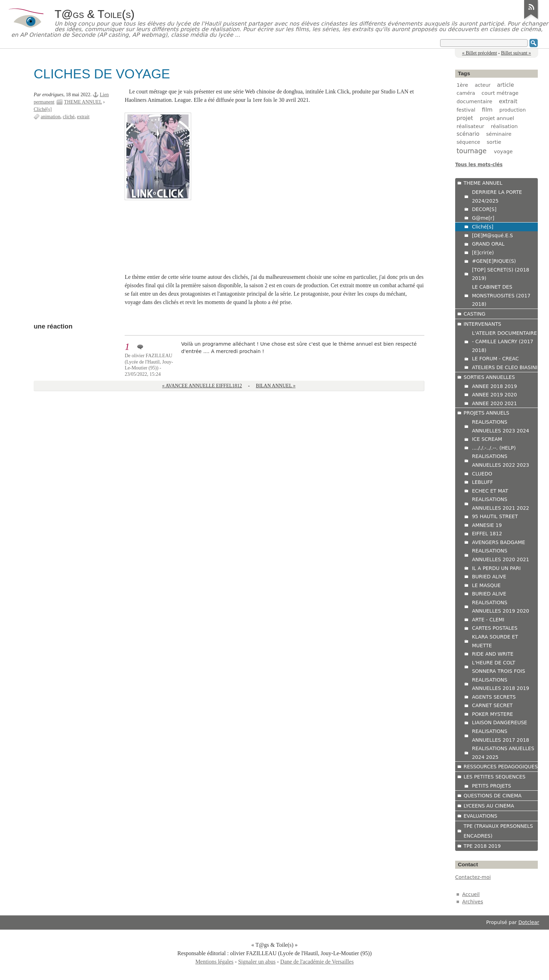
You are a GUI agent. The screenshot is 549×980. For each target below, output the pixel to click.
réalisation (504, 126)
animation (50, 117)
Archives (473, 902)
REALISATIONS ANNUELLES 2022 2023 (501, 461)
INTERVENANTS (482, 324)
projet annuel (497, 118)
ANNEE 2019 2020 (495, 395)
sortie (494, 142)
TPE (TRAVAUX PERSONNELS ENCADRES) (498, 831)
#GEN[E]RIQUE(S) (494, 261)
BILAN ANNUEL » (276, 386)
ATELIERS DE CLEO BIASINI (505, 367)
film (487, 110)
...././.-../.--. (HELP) (494, 448)
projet (465, 118)
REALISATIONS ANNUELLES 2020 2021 (501, 555)
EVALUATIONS (480, 816)
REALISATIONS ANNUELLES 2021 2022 (501, 504)
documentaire (474, 101)
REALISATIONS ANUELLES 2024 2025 (503, 753)
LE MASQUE (486, 585)
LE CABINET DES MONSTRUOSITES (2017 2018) (501, 295)
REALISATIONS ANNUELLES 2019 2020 (501, 607)
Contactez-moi (473, 877)
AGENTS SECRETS (494, 697)
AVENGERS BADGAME (499, 542)
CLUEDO (482, 474)
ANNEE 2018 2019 (495, 386)
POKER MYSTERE (492, 714)
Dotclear (529, 922)
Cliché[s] (43, 109)
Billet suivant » (516, 53)
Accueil (471, 894)
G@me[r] (483, 218)
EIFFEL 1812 (487, 534)
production (512, 110)
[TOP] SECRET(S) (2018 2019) (501, 274)
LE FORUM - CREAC (495, 359)
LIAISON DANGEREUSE (499, 722)
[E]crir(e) (483, 253)
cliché (68, 117)
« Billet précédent (480, 53)
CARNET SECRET (492, 705)
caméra (466, 93)
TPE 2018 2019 (482, 846)
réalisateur (470, 126)
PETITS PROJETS (492, 786)
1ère (462, 85)
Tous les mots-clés (479, 165)
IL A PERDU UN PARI (496, 568)
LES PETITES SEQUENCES (495, 777)
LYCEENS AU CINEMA (489, 806)
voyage (503, 151)
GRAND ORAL (488, 244)
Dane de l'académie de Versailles (317, 962)
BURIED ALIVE (489, 577)
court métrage (500, 93)
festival (466, 110)
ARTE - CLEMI (488, 620)
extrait (83, 117)
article (506, 85)
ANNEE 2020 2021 (495, 403)
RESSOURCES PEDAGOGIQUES (501, 767)
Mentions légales (214, 962)
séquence (468, 142)
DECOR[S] (484, 209)
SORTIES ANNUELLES (489, 377)
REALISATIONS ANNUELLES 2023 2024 (501, 426)
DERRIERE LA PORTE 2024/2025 (497, 196)
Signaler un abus (257, 962)
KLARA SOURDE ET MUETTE (495, 641)
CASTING (474, 314)
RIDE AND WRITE (493, 654)
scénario (468, 134)
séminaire (499, 134)
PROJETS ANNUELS (487, 413)
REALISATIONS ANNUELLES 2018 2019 (501, 684)
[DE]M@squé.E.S (492, 235)
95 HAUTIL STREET (495, 516)
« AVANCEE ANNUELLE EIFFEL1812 (202, 386)
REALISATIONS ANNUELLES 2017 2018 (501, 736)
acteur (483, 85)
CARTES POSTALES (495, 628)
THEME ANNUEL (83, 102)
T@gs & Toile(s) (95, 14)
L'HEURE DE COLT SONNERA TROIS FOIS (499, 667)
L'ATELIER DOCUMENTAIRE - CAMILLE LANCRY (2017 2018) (505, 342)
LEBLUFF (482, 482)
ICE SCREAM (487, 439)
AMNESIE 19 (487, 525)
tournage (472, 151)
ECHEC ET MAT (490, 491)
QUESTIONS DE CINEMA (493, 796)
